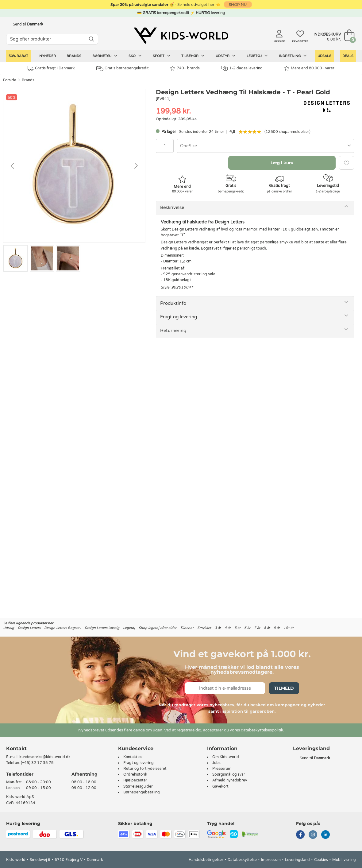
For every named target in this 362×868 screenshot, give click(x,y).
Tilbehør (193, 56)
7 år (257, 628)
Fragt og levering (179, 317)
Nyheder (48, 56)
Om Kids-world (226, 757)
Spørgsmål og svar (229, 774)
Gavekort (220, 786)
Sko (135, 56)
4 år (228, 628)
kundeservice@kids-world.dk (45, 757)
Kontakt (16, 748)
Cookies (321, 860)
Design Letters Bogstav (63, 628)
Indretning (293, 56)
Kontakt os (133, 757)
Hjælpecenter (135, 780)
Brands (74, 56)
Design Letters (29, 628)
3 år (218, 628)
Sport (162, 56)
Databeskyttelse (242, 860)
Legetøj (257, 56)
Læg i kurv (282, 163)
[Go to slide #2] (42, 258)
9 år (277, 628)
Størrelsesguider (138, 786)
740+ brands (185, 68)
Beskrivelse (172, 207)
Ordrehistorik (135, 774)
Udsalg (324, 56)
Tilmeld (284, 688)
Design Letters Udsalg (102, 628)
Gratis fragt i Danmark (51, 68)
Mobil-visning (344, 860)
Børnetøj (105, 56)
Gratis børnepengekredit (123, 68)
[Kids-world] (181, 36)
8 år (267, 628)
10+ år (289, 628)
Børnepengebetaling (142, 792)
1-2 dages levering (242, 68)
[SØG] (91, 39)
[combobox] (266, 146)
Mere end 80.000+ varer (309, 68)
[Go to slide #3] (68, 258)
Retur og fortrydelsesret (145, 769)
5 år (237, 628)
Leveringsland (297, 860)
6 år (247, 628)
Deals (348, 56)
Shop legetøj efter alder (158, 628)
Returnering (173, 331)
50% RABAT (18, 56)
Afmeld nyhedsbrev (230, 780)
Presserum (222, 769)
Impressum (271, 860)
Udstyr (226, 56)
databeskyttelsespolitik (262, 730)
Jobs (216, 763)
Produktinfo (173, 303)
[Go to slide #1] (15, 258)
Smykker (204, 628)
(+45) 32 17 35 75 (37, 763)
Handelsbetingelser (206, 860)
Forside (10, 80)
